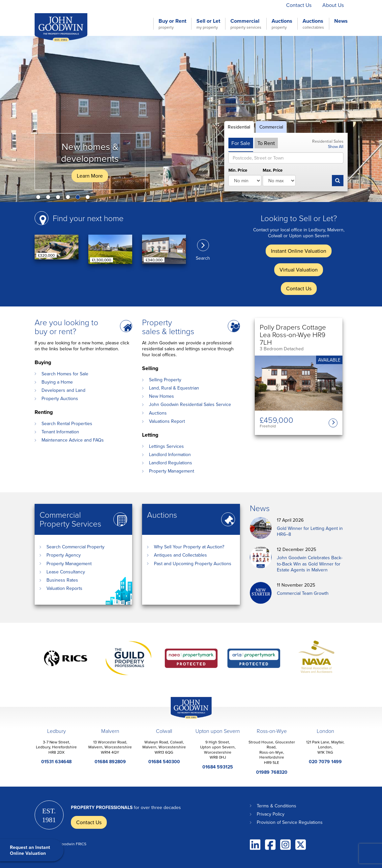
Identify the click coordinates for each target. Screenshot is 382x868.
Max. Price (273, 171)
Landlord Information (170, 454)
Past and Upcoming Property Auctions (193, 564)
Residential (239, 127)
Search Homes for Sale (65, 374)
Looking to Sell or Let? (299, 218)
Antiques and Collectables (180, 555)
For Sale (241, 143)
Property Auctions (60, 398)
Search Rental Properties (67, 423)
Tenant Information (60, 432)
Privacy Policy (271, 814)
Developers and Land (63, 390)
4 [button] (69, 198)
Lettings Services (166, 446)
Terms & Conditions (277, 806)
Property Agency (64, 555)
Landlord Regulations (171, 463)
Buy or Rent (172, 24)
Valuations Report (167, 421)
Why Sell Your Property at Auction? (189, 547)
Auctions (282, 24)
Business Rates (62, 580)
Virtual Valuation (256, 5)
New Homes (162, 396)
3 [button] (59, 198)
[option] (191, 119)
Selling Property (165, 380)
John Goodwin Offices (186, 719)
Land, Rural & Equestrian (174, 388)
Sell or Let (208, 24)
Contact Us (299, 5)
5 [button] (79, 198)
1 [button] (40, 198)
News (341, 21)
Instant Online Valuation (198, 5)
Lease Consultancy (66, 572)
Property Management (172, 471)
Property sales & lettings (168, 327)
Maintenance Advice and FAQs (73, 440)
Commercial (246, 24)
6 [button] (89, 198)
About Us (333, 5)
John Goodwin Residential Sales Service (190, 404)
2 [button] (49, 198)
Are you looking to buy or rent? (66, 327)
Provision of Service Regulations (290, 822)
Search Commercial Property (75, 547)
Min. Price (238, 171)
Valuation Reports (64, 588)
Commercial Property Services (70, 519)
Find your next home (88, 218)
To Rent (266, 143)
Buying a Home (57, 382)
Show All (336, 146)
